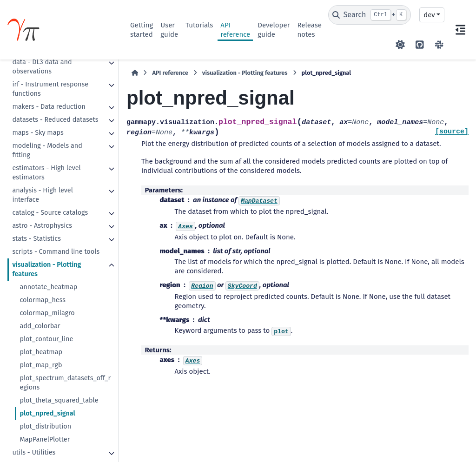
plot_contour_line (46, 339)
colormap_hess (43, 300)
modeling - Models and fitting (47, 150)
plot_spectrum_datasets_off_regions (65, 383)
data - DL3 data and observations (42, 67)
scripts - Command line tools (56, 252)
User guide (169, 30)
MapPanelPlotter (45, 439)
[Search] (370, 15)
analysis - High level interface (43, 195)
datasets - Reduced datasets (55, 120)
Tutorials (199, 25)
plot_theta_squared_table (59, 400)
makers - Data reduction (49, 107)
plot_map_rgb (41, 365)
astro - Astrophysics (42, 226)
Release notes (309, 30)
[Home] (135, 73)
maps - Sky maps (38, 133)
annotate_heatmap (48, 287)
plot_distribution (45, 426)
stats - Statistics (36, 239)
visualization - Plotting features (46, 269)
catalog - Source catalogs (50, 213)
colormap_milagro (47, 313)
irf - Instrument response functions (50, 89)
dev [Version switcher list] (429, 15)
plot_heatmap (41, 352)
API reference (235, 30)
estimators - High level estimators (46, 173)
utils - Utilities (34, 452)
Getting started (142, 30)
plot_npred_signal (47, 413)
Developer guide (274, 30)
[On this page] (460, 30)
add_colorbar (40, 326)
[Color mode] (400, 45)
